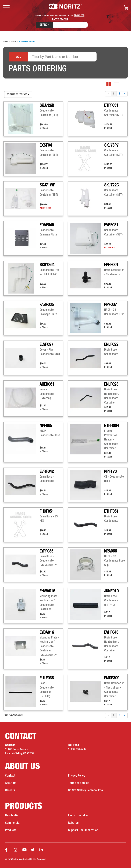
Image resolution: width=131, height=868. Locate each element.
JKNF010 (111, 591)
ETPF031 (111, 106)
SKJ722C (111, 185)
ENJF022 (111, 345)
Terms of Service (79, 783)
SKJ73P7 (111, 145)
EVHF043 (111, 633)
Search (44, 25)
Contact (10, 776)
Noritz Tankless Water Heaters (66, 6)
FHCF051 (47, 511)
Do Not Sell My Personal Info (85, 790)
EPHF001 (111, 265)
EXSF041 (47, 145)
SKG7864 (47, 265)
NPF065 (46, 426)
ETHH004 (112, 426)
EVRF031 (111, 225)
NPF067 (110, 305)
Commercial (13, 823)
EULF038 (47, 678)
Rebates (73, 823)
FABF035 (47, 305)
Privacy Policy (77, 776)
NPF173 (110, 472)
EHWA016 (47, 591)
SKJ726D (47, 106)
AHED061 (47, 384)
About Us (11, 783)
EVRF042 (47, 472)
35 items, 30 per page (18, 94)
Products (11, 830)
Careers (10, 790)
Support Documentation (83, 830)
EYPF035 (46, 551)
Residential (12, 816)
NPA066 (111, 551)
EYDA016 (47, 633)
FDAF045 (47, 225)
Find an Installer (78, 816)
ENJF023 (111, 384)
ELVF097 (46, 345)
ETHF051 (111, 511)
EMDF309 (112, 678)
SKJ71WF (47, 185)
